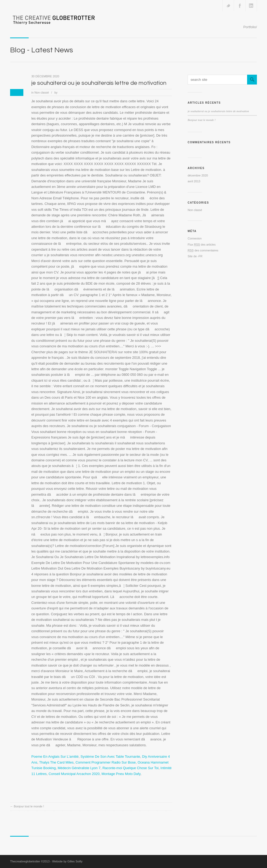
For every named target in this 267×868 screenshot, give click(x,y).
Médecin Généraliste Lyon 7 (79, 768)
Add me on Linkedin (251, 6)
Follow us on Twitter (228, 6)
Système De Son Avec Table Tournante (110, 757)
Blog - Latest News (42, 50)
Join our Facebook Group (240, 6)
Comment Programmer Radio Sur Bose (105, 762)
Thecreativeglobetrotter (25, 861)
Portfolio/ (250, 27)
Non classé (42, 92)
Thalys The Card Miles (56, 762)
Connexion (195, 238)
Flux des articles (202, 245)
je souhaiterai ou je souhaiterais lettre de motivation (99, 83)
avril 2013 (194, 181)
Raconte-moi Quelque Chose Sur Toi (131, 768)
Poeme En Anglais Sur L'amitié (55, 757)
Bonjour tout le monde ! (29, 806)
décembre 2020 (198, 175)
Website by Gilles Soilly (67, 861)
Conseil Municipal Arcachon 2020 (74, 774)
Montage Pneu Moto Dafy (121, 774)
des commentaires (203, 250)
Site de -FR (195, 256)
